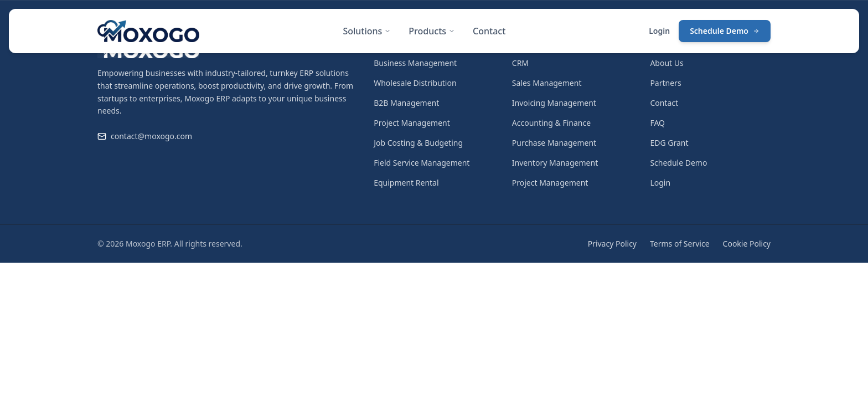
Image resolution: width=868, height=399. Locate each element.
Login (659, 31)
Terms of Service (680, 244)
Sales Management (547, 83)
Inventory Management (555, 163)
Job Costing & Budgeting (418, 143)
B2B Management (406, 103)
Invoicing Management (554, 103)
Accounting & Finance (551, 123)
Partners (665, 83)
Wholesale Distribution (415, 83)
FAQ (657, 123)
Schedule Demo (725, 31)
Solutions (367, 31)
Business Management (415, 63)
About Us (666, 63)
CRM (520, 63)
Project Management (412, 123)
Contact (489, 31)
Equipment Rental (406, 183)
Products (432, 31)
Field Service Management (422, 163)
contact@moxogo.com (151, 136)
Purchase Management (554, 143)
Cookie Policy (747, 244)
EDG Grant (669, 143)
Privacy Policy (612, 244)
